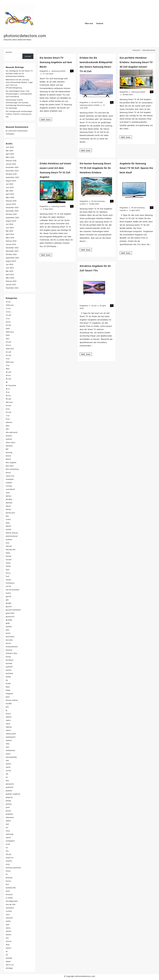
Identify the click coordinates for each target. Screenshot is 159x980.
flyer (8, 570)
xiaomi (8, 948)
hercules (9, 640)
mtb (7, 760)
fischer (9, 560)
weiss (8, 928)
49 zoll (8, 379)
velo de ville (11, 904)
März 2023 (10, 278)
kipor (8, 687)
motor (8, 754)
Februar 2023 (11, 281)
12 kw (8, 308)
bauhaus (9, 446)
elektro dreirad (12, 533)
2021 (8, 339)
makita (9, 717)
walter (8, 921)
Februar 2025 (11, 201)
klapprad (9, 694)
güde (8, 623)
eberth (8, 526)
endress (9, 540)
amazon (9, 436)
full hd (8, 586)
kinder (8, 683)
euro (8, 543)
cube (8, 493)
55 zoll (94, 201)
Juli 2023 (10, 264)
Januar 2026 (11, 164)
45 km (8, 375)
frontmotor (10, 583)
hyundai (9, 663)
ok (7, 777)
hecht (8, 633)
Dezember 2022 (12, 288)
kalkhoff (9, 667)
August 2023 (11, 261)
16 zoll (8, 315)
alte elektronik (12, 432)
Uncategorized (12, 901)
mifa (8, 744)
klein (8, 697)
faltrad (9, 556)
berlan (8, 459)
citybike (9, 483)
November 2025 (12, 171)
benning (9, 452)
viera (8, 915)
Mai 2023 (10, 271)
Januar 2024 (11, 244)
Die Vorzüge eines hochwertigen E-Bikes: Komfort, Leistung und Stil (19, 114)
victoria (9, 911)
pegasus (9, 797)
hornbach (10, 660)
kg (7, 680)
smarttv (62, 71)
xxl (7, 955)
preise (8, 811)
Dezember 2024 (12, 208)
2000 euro (10, 332)
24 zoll (8, 342)
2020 (8, 335)
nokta (8, 767)
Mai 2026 (10, 151)
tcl (7, 874)
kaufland (9, 673)
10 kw (8, 302)
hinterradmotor (12, 647)
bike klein (10, 466)
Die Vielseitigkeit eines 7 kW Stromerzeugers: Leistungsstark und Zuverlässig (19, 94)
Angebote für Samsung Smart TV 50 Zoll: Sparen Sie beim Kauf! (136, 168)
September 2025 (12, 177)
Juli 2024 (10, 224)
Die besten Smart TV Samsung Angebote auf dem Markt (56, 62)
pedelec (9, 791)
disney (8, 509)
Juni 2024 (10, 228)
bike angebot (11, 463)
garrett (9, 596)
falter (8, 553)
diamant (9, 503)
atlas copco (11, 442)
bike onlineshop (12, 469)
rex (7, 827)
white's (9, 931)
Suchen (9, 52)
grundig (9, 620)
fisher (8, 563)
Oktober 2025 (11, 174)
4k (7, 382)
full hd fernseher (13, 590)
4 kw (8, 365)
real (7, 824)
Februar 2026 (11, 161)
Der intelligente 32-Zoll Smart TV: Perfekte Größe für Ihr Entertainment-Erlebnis (19, 74)
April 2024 (10, 234)
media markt (11, 734)
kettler (8, 677)
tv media (9, 898)
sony (8, 864)
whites (9, 935)
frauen (8, 580)
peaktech (10, 787)
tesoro (8, 881)
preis (8, 807)
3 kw (8, 359)
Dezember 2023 (12, 248)
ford (7, 576)
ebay (8, 523)
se (7, 848)
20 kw (8, 322)
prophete (9, 814)
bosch (8, 473)
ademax (9, 422)
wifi (7, 938)
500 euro (9, 402)
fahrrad (9, 546)
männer (9, 727)
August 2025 (11, 181)
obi (7, 774)
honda (8, 657)
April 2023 (10, 274)
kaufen (9, 670)
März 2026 (10, 157)
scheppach (10, 841)
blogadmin (44, 71)
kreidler (9, 704)
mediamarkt (11, 737)
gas (7, 600)
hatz (8, 630)
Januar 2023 (11, 285)
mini (8, 747)
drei (7, 516)
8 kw (8, 419)
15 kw (8, 312)
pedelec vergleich (13, 794)
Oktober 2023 (11, 254)
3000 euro (10, 362)
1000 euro (10, 305)
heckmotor (10, 637)
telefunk (9, 878)
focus (8, 573)
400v (8, 369)
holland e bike (12, 653)
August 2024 (11, 221)
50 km (8, 396)
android (9, 439)
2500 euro (10, 349)
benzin (8, 456)
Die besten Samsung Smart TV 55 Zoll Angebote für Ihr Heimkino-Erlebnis (95, 168)
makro (8, 720)
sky (7, 851)
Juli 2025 (10, 184)
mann (8, 724)
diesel (8, 506)
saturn (90, 105)
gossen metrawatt (13, 610)
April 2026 (10, 154)
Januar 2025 (11, 204)
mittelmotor (11, 750)
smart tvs (10, 858)
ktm (7, 707)
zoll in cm (10, 965)
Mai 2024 (10, 231)
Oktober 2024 (11, 214)
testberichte (11, 888)
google (9, 603)
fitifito (8, 566)
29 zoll (8, 355)
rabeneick (10, 817)
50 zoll (134, 208)
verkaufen (10, 908)
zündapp (9, 968)
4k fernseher (11, 385)
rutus (8, 831)
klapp (8, 690)
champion (10, 479)
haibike (9, 627)
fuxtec (8, 593)
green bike (10, 613)
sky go (8, 854)
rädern (8, 821)
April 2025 (10, 194)
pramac (9, 804)
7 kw (8, 416)
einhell (9, 529)
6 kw (8, 409)
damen (9, 496)
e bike (8, 519)
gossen (9, 606)
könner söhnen (12, 700)
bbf (7, 449)
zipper (8, 961)
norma (8, 771)
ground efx (10, 617)
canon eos (10, 476)
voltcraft (9, 918)
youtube (9, 958)
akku (8, 426)
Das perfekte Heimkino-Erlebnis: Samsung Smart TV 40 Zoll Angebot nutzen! (136, 62)
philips (9, 801)
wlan (8, 945)
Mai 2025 (10, 191)
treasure (9, 894)
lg (7, 710)
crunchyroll (10, 489)
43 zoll (94, 102)
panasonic (10, 784)
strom (8, 871)
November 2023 (12, 251)
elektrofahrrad (12, 536)
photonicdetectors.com (25, 36)
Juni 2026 (10, 147)
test (7, 884)
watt (8, 925)
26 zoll (8, 352)
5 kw (8, 392)
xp (7, 951)
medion (9, 740)
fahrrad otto (11, 550)
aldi (7, 429)
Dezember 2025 (12, 167)
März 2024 (10, 238)
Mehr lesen (46, 120)
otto (7, 781)
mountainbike (11, 757)
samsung (55, 71)
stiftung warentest (13, 868)
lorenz (8, 714)
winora (9, 941)
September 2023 (12, 258)
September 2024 (12, 218)
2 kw (8, 319)
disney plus (10, 513)
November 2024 (12, 211)
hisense (9, 650)
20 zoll (8, 325)
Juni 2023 (10, 268)
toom (8, 891)
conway (9, 486)
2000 (8, 329)
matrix (8, 730)
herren (8, 643)
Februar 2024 (11, 241)
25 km (8, 345)
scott (8, 844)
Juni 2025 (10, 187)
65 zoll (100, 102)
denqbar (9, 499)
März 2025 (10, 197)
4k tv (8, 389)
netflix (8, 764)
